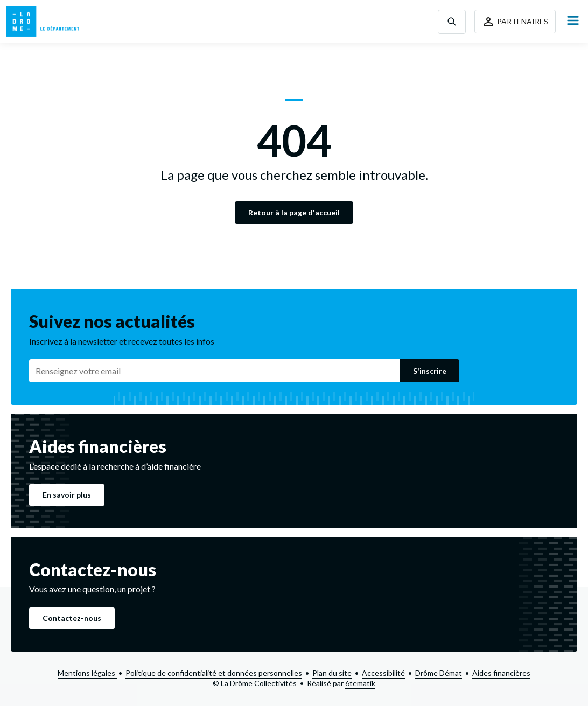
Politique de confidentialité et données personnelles (214, 673)
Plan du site (332, 673)
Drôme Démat (439, 673)
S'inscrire (430, 371)
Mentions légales (87, 673)
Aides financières (501, 673)
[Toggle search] (452, 22)
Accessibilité (383, 673)
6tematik (360, 683)
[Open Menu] (573, 21)
